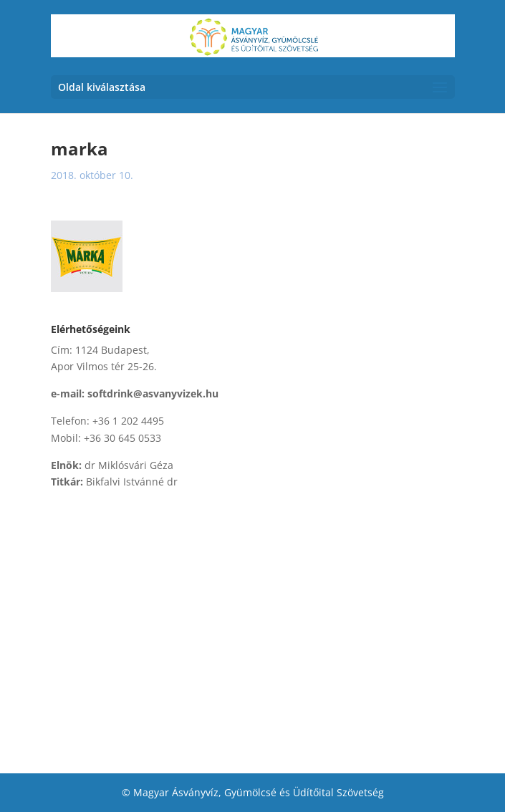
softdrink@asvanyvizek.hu (153, 393)
